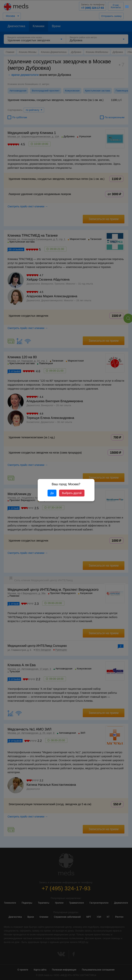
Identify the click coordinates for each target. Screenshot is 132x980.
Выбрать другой (72, 493)
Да (52, 493)
